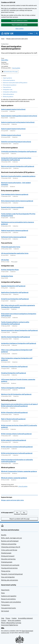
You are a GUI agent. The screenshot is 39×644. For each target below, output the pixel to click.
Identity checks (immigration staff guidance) (16, 337)
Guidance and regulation (9, 596)
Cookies (14, 618)
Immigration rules (8, 90)
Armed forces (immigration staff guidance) (15, 299)
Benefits (4, 535)
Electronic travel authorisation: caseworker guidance (18, 176)
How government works (8, 608)
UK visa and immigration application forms (15, 253)
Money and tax (6, 571)
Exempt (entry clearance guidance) (12, 207)
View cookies (19, 29)
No (25, 513)
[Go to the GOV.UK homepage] (7, 33)
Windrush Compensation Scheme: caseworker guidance (19, 471)
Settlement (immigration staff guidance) (14, 367)
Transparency (5, 605)
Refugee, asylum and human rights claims (17, 39)
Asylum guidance (7, 78)
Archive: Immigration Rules (10, 270)
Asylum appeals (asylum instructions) (13, 109)
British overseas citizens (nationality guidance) (16, 434)
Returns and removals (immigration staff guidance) (18, 166)
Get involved (5, 611)
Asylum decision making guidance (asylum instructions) (19, 116)
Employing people (7, 562)
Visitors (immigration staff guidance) (13, 388)
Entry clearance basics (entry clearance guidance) (17, 201)
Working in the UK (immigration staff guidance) (16, 394)
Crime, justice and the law (9, 550)
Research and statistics (8, 599)
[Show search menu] (37, 33)
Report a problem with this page (19, 519)
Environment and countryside (10, 565)
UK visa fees (5, 260)
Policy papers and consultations (11, 602)
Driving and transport (8, 556)
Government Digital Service (10, 625)
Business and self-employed (10, 541)
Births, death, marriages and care (11, 538)
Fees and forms (7, 87)
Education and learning (8, 559)
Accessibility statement (25, 618)
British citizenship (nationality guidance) (14, 412)
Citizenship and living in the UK (11, 547)
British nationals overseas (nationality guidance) (17, 447)
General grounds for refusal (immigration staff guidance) (19, 330)
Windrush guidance (8, 97)
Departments (5, 590)
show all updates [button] (23, 486)
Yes (18, 513)
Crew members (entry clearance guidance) (15, 194)
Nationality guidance (8, 94)
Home (3, 39)
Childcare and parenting (9, 544)
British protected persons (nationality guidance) (17, 453)
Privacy (8, 618)
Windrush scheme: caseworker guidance (14, 478)
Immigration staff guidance (10, 92)
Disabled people (6, 553)
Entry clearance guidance (10, 85)
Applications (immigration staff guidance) (15, 292)
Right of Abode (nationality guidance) (13, 419)
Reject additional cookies (20, 25)
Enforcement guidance (9, 80)
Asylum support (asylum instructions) (13, 129)
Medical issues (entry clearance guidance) (15, 231)
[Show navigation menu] (30, 33)
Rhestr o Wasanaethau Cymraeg (11, 623)
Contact (4, 620)
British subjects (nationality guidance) (14, 440)
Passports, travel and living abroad (12, 574)
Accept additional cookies (19, 21)
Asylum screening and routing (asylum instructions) (18, 122)
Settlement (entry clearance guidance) (14, 237)
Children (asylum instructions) (11, 135)
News (3, 593)
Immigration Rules (7, 276)
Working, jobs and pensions (10, 580)
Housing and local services (9, 568)
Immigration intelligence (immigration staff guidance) (19, 343)
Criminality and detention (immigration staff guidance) (19, 152)
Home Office (5, 60)
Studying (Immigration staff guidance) (14, 373)
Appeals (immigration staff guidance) (13, 286)
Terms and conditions (14, 620)
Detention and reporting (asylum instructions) (16, 142)
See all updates (16, 68)
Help (3, 618)
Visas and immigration (8, 577)
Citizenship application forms (11, 247)
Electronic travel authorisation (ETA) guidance (15, 83)
